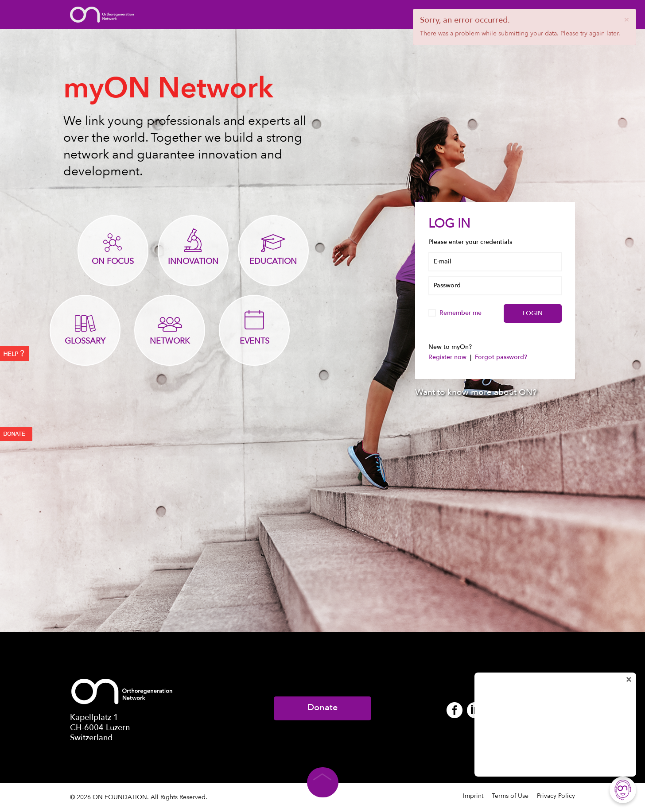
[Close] (626, 20)
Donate (322, 707)
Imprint (473, 796)
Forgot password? (501, 357)
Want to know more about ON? (476, 392)
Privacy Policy (556, 796)
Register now (448, 357)
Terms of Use (510, 796)
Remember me (456, 313)
